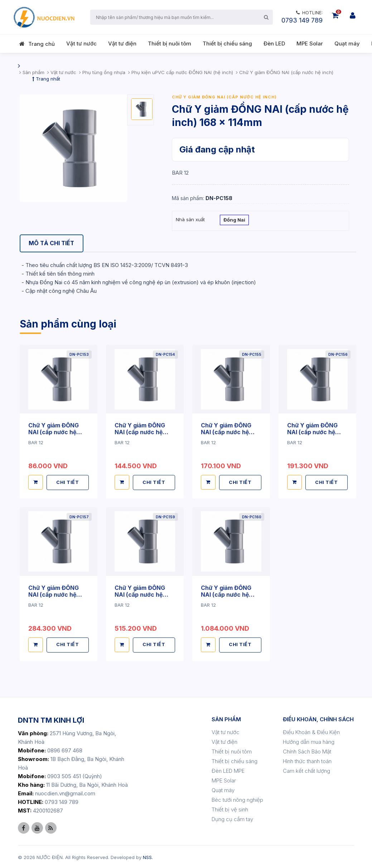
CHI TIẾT (68, 482)
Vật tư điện (122, 43)
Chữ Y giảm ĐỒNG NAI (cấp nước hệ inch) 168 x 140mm (141, 593)
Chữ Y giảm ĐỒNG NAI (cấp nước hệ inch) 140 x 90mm (313, 432)
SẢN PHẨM (226, 718)
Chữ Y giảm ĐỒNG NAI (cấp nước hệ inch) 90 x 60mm (54, 432)
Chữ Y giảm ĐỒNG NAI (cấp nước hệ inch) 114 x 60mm (140, 432)
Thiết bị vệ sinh (230, 808)
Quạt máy (347, 43)
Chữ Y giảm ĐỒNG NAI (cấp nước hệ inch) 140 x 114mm (54, 593)
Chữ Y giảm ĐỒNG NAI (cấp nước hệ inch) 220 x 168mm (228, 593)
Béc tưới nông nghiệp (237, 798)
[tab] (52, 244)
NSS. (148, 856)
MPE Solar (310, 43)
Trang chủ (42, 44)
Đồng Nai (234, 220)
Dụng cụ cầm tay (232, 818)
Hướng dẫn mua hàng (309, 740)
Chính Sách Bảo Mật (307, 750)
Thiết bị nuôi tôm (170, 43)
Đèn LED (274, 43)
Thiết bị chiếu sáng (227, 43)
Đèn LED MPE (228, 769)
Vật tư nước (81, 43)
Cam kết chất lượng (306, 769)
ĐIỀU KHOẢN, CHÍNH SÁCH (318, 718)
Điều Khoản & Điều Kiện (311, 731)
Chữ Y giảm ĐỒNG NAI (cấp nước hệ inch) (224, 97)
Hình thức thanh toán (307, 760)
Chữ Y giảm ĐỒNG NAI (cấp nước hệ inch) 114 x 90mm (226, 432)
